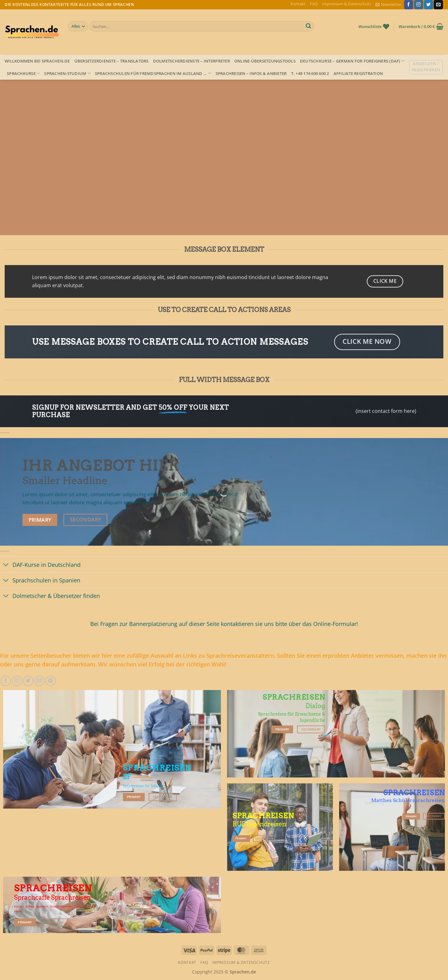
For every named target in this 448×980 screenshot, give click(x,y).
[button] (388, 5)
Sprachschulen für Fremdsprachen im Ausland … (153, 73)
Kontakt (298, 4)
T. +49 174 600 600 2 (310, 73)
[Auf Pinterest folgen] (51, 681)
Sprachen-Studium (67, 73)
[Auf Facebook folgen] (409, 5)
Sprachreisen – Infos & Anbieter (251, 73)
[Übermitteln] (308, 26)
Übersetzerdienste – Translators (112, 61)
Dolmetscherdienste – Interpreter (191, 61)
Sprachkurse (23, 73)
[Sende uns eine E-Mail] (438, 5)
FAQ (314, 4)
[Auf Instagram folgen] (419, 5)
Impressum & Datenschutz (347, 4)
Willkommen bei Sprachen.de (37, 61)
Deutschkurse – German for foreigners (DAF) (352, 61)
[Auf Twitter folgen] (429, 5)
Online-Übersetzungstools (265, 61)
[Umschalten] (6, 565)
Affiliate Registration (358, 73)
